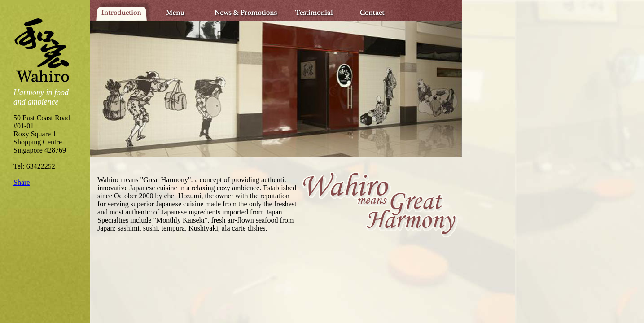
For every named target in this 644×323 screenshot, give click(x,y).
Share (22, 182)
